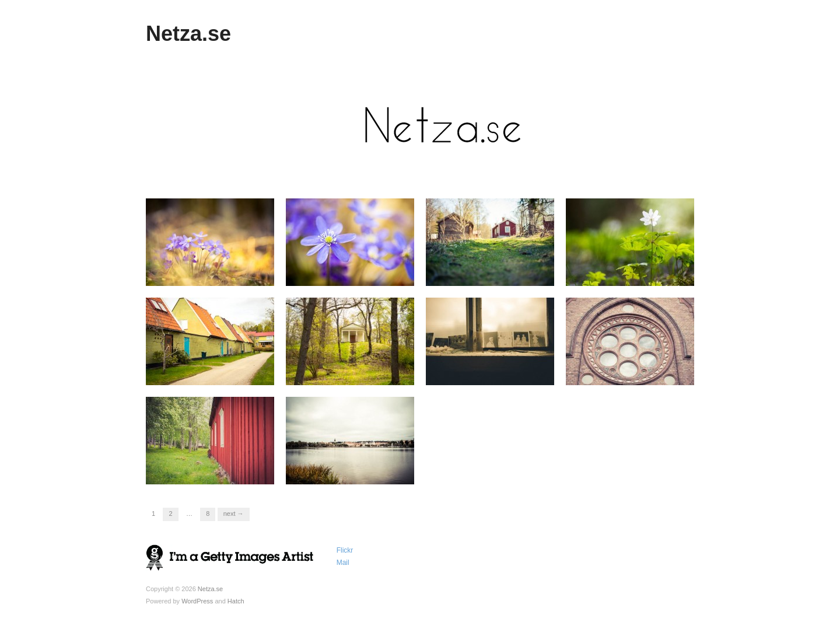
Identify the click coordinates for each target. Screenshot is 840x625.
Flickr (345, 550)
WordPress (197, 601)
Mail (343, 563)
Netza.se (188, 34)
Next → (234, 514)
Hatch (236, 601)
